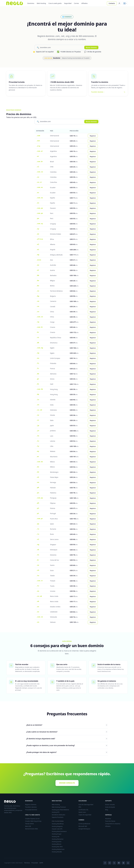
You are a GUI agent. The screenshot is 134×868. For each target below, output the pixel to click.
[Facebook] (105, 863)
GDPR (41, 863)
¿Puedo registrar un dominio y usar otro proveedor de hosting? (67, 745)
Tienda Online (29, 824)
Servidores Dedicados (59, 815)
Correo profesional (84, 824)
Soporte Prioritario (58, 817)
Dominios (31, 3)
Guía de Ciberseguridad (86, 805)
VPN (80, 807)
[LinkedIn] (128, 863)
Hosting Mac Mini (57, 847)
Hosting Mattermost (58, 849)
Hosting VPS (56, 812)
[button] (125, 3)
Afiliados (84, 3)
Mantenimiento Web (31, 829)
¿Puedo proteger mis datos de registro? (67, 752)
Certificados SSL (83, 810)
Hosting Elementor (58, 839)
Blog (107, 810)
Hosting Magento (57, 826)
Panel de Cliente (110, 821)
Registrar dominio (31, 805)
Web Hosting (41, 3)
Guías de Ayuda (110, 807)
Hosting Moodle (57, 852)
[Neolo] (15, 3)
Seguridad (68, 3)
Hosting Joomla (57, 842)
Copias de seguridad (85, 815)
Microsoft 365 (83, 826)
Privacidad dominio (31, 810)
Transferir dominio (31, 807)
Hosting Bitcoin (57, 844)
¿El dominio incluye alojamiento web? (67, 739)
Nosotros (108, 819)
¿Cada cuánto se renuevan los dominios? (67, 732)
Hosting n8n (56, 837)
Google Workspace (84, 829)
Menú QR (28, 826)
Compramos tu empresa (113, 824)
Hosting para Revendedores (60, 810)
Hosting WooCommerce (59, 831)
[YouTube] (119, 863)
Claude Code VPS (57, 829)
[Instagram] (110, 863)
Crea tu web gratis (55, 3)
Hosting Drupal (57, 834)
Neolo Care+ (82, 812)
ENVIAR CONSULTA (67, 783)
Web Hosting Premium (59, 807)
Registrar (93, 136)
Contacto (112, 3)
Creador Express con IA (32, 819)
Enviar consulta (110, 805)
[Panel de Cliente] (119, 3)
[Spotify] (123, 863)
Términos (27, 863)
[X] (114, 863)
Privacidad (35, 863)
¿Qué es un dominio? (67, 725)
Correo (76, 3)
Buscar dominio (91, 47)
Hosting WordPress (58, 824)
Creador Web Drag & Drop (33, 821)
